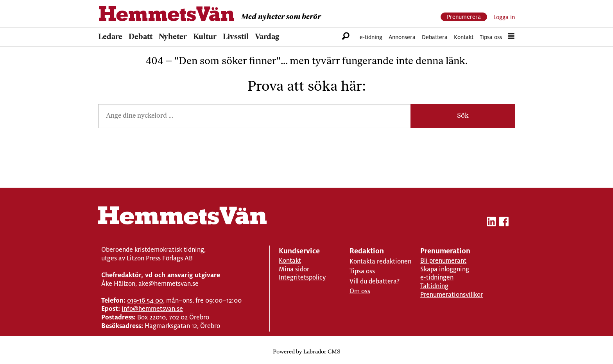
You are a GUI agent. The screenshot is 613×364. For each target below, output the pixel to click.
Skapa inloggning (445, 269)
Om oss (360, 291)
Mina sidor (294, 269)
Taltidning (434, 286)
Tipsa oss (491, 37)
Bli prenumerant (443, 261)
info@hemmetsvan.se (152, 309)
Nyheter (173, 37)
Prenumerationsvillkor (452, 295)
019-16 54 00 (145, 300)
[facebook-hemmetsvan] (504, 223)
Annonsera (402, 37)
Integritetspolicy (302, 277)
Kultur (205, 37)
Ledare (110, 37)
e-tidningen (437, 277)
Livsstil (236, 37)
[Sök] (346, 37)
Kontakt (464, 37)
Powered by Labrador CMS (306, 352)
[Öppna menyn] (511, 37)
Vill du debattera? (375, 281)
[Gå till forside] (167, 14)
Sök (463, 116)
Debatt (141, 37)
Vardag (267, 37)
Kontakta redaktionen (380, 261)
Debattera (435, 37)
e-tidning (371, 37)
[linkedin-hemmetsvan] (491, 223)
